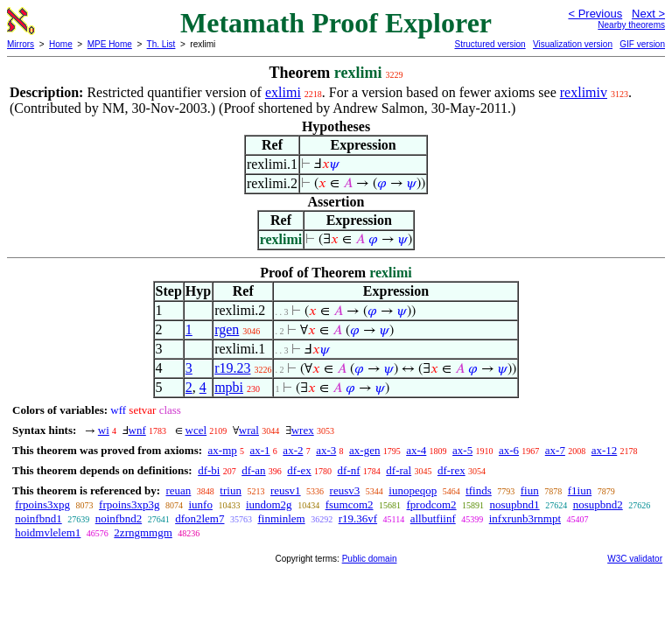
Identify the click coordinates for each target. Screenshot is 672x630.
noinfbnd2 (119, 518)
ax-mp (223, 450)
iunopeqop (413, 490)
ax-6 (509, 450)
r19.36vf (358, 518)
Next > (648, 14)
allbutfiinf (433, 518)
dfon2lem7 (199, 518)
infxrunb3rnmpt (525, 518)
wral (249, 430)
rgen (227, 329)
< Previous (595, 14)
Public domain (370, 559)
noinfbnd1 (38, 518)
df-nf (349, 470)
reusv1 (286, 490)
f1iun (580, 490)
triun (231, 490)
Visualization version (573, 44)
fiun (530, 490)
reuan (178, 490)
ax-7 (555, 450)
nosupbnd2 (598, 504)
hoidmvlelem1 (48, 532)
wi (104, 430)
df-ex (299, 470)
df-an (253, 470)
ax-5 (462, 450)
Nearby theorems (631, 25)
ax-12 (605, 450)
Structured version (490, 44)
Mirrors (21, 44)
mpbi (229, 387)
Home (61, 44)
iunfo (200, 504)
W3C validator (635, 559)
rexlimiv (584, 92)
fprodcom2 (432, 504)
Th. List (161, 44)
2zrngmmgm (143, 532)
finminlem (281, 518)
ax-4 (416, 450)
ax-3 (326, 450)
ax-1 (260, 450)
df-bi (209, 470)
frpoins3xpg (42, 504)
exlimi (283, 92)
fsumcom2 (350, 504)
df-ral (399, 470)
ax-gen (364, 450)
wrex (303, 430)
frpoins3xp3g (129, 504)
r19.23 (232, 368)
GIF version (642, 44)
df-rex (451, 470)
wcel (196, 430)
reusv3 (345, 490)
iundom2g (269, 504)
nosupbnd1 (515, 504)
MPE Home (110, 44)
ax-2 (293, 450)
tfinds (479, 490)
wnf (137, 430)
